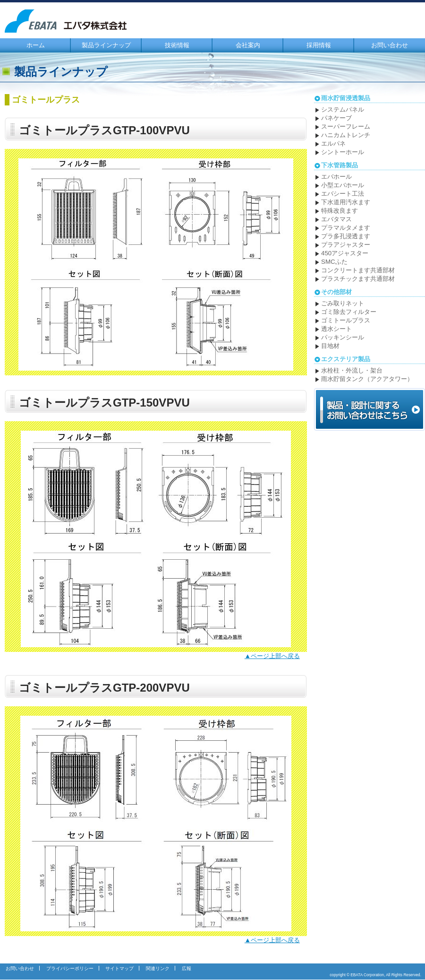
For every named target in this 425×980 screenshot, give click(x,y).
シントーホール (343, 152)
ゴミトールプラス (346, 320)
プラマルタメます (346, 228)
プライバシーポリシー (70, 968)
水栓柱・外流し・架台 (352, 370)
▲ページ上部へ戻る (272, 656)
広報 (187, 968)
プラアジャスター (346, 245)
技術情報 (177, 45)
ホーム (36, 45)
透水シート (336, 329)
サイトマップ (119, 968)
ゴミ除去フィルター (349, 312)
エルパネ (333, 143)
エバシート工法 (343, 194)
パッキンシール (343, 337)
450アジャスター (345, 253)
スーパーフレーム (346, 126)
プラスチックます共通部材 (358, 279)
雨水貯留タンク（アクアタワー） (367, 379)
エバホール (336, 177)
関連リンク (158, 968)
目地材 (330, 346)
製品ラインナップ (106, 45)
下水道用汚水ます (346, 202)
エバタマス (336, 219)
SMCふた (334, 262)
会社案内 (248, 45)
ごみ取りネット (343, 303)
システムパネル (343, 109)
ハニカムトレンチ (346, 135)
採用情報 (319, 45)
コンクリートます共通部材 (358, 270)
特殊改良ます (340, 211)
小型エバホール (343, 185)
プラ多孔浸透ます (346, 236)
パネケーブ (336, 118)
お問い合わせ (390, 45)
